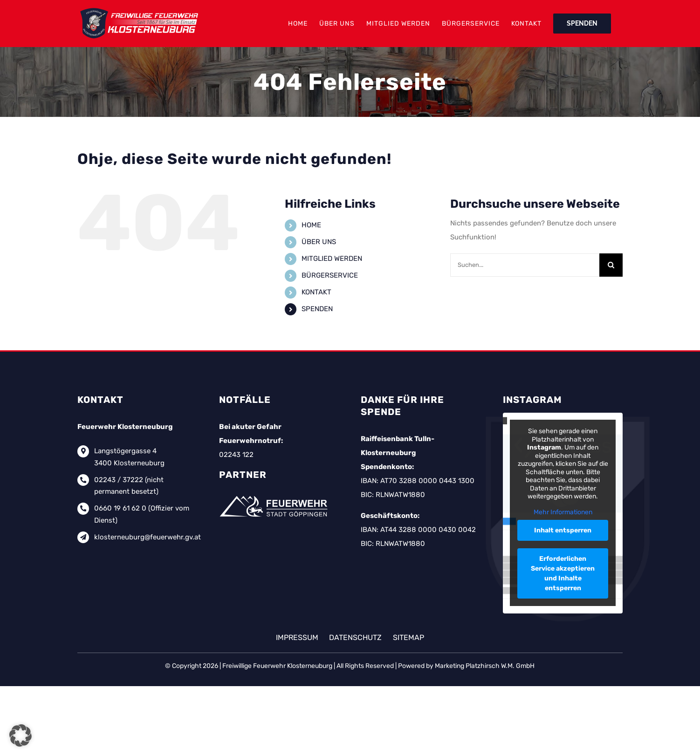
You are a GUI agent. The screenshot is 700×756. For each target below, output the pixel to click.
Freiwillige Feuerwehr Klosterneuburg (277, 666)
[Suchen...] (525, 265)
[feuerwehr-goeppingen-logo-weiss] (275, 496)
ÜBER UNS (319, 242)
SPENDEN (317, 309)
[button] (21, 736)
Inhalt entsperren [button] (563, 531)
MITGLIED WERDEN (332, 259)
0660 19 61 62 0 (120, 508)
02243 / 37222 (119, 480)
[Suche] (611, 265)
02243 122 (236, 455)
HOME (311, 225)
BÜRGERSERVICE (330, 275)
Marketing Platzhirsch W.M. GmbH (485, 666)
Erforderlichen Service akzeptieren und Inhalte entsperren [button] (563, 574)
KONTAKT (316, 292)
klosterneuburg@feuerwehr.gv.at (148, 537)
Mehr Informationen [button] (563, 512)
